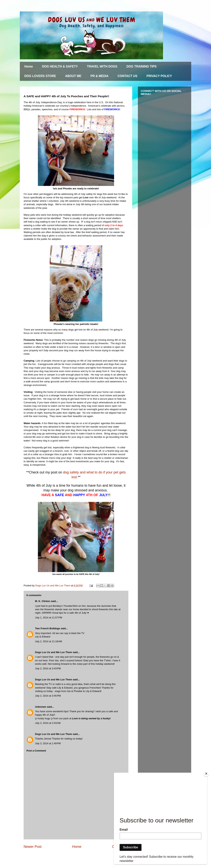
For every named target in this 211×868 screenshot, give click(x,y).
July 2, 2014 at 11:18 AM (48, 641)
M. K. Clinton (43, 601)
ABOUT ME (73, 76)
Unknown (41, 707)
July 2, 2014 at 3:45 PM (48, 696)
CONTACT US (128, 76)
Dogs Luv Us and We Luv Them (54, 652)
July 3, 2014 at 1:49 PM (48, 743)
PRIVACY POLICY (159, 76)
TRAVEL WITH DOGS (102, 66)
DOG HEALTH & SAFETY (60, 66)
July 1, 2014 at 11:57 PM (49, 618)
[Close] (206, 774)
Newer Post (33, 847)
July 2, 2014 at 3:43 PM (48, 668)
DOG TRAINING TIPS (141, 66)
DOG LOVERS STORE (40, 76)
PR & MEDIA (99, 76)
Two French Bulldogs (48, 628)
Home (29, 66)
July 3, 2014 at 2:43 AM (48, 723)
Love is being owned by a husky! (91, 718)
